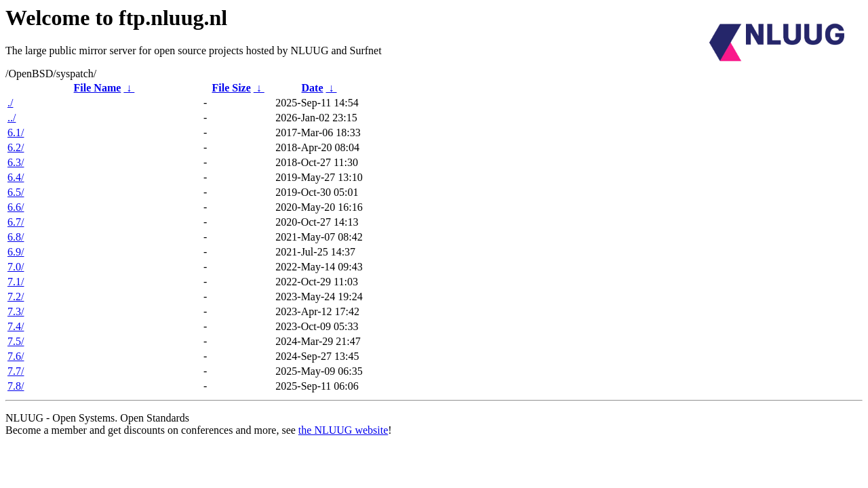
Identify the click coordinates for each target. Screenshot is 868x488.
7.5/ (16, 341)
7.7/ (16, 371)
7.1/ (16, 282)
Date (313, 88)
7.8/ (16, 386)
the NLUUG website (343, 430)
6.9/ (16, 252)
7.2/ (16, 297)
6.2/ (16, 147)
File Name (98, 88)
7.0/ (16, 267)
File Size (231, 88)
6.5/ (16, 192)
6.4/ (16, 177)
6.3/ (16, 162)
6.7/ (16, 222)
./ (10, 103)
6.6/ (16, 207)
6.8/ (16, 237)
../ (12, 118)
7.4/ (16, 326)
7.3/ (16, 311)
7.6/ (16, 356)
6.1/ (16, 133)
